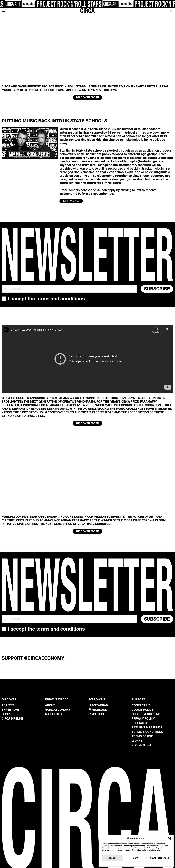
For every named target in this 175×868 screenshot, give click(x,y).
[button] (169, 838)
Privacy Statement (142, 863)
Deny (136, 858)
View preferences (159, 858)
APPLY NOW (71, 201)
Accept (112, 858)
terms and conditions (60, 299)
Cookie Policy (128, 863)
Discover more (87, 97)
